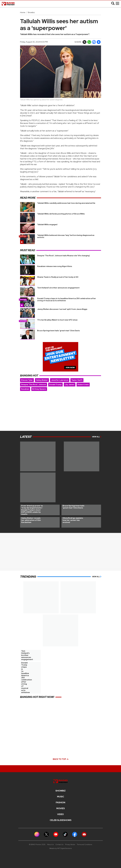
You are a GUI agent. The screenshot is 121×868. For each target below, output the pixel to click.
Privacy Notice (70, 845)
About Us (50, 845)
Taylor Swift (77, 380)
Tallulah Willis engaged (47, 225)
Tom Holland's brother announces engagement (58, 288)
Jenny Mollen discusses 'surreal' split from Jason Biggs (62, 309)
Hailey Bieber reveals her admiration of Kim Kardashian (31, 520)
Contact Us (59, 845)
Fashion (60, 803)
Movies (61, 808)
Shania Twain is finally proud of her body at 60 (58, 277)
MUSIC (61, 797)
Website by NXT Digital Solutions (61, 848)
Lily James (70, 385)
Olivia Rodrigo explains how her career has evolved (73, 520)
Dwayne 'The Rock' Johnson (34, 385)
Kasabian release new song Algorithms (55, 266)
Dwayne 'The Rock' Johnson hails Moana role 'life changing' (64, 256)
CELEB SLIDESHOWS (61, 820)
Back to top (60, 759)
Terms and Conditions (84, 845)
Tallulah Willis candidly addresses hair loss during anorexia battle (66, 203)
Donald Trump (55, 385)
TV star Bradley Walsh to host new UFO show (57, 320)
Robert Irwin (83, 385)
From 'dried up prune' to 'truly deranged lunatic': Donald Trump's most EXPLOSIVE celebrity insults (32, 510)
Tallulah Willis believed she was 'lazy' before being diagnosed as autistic (66, 236)
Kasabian (25, 389)
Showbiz (31, 12)
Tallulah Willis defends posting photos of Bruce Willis (61, 214)
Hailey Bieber (42, 380)
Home (23, 12)
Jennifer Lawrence (60, 380)
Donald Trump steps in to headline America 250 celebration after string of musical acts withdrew (67, 300)
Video (60, 814)
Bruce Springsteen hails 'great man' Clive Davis (58, 331)
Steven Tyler (27, 380)
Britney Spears (39, 389)
